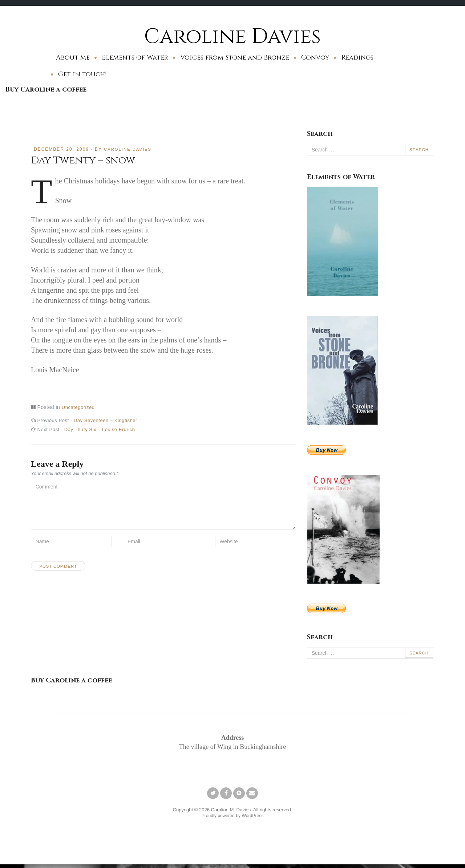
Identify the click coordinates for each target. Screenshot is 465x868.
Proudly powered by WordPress (233, 818)
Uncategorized (79, 407)
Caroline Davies (233, 36)
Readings (357, 58)
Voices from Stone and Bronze (235, 58)
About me (73, 58)
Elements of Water (135, 58)
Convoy (315, 58)
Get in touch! (82, 74)
